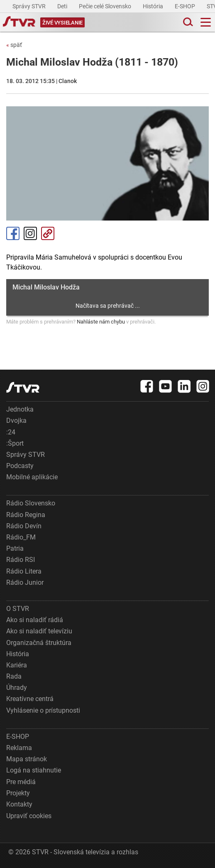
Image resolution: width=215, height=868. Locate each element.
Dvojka (16, 421)
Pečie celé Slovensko (106, 6)
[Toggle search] (187, 22)
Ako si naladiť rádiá (35, 620)
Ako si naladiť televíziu (39, 631)
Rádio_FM (21, 537)
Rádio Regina (26, 515)
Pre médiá (21, 782)
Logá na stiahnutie (34, 770)
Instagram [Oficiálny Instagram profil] (30, 233)
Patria (15, 548)
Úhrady (17, 688)
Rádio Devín (24, 526)
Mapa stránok (27, 759)
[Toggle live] (62, 22)
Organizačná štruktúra (39, 643)
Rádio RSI (21, 560)
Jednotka (20, 409)
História (154, 6)
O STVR (18, 609)
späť (14, 45)
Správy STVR (30, 6)
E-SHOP (186, 6)
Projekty (18, 793)
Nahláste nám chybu (101, 322)
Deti (63, 6)
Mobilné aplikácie (32, 477)
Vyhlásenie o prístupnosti (43, 710)
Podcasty (20, 466)
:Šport (15, 443)
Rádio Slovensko (31, 503)
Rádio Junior (25, 582)
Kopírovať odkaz (48, 233)
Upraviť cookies (29, 816)
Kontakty (19, 804)
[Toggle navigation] (206, 22)
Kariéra (17, 665)
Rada (14, 676)
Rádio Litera (24, 571)
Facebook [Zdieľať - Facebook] (13, 233)
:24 (11, 432)
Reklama (19, 748)
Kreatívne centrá (30, 699)
